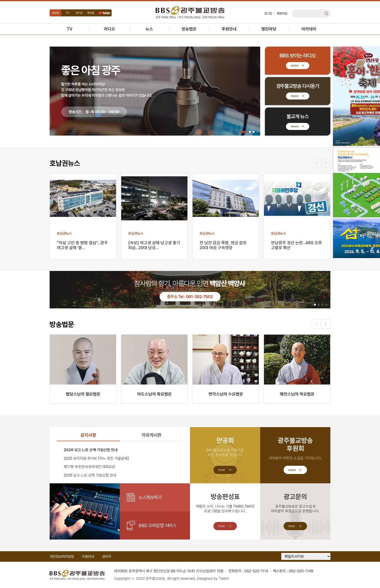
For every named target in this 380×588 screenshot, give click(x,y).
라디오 (79, 13)
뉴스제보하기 (150, 497)
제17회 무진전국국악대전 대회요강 (89, 467)
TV (67, 13)
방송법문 (189, 29)
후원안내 (229, 29)
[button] (244, 132)
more (295, 65)
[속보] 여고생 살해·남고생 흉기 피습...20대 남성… (154, 245)
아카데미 (309, 29)
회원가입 (282, 13)
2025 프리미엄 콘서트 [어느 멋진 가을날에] (96, 458)
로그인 (268, 13)
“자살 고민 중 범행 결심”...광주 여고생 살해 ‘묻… (82, 245)
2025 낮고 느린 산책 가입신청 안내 (90, 475)
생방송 (55, 13)
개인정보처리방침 (62, 557)
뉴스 (149, 29)
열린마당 (269, 29)
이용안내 (88, 557)
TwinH (224, 579)
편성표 (91, 13)
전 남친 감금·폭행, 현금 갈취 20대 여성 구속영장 (223, 245)
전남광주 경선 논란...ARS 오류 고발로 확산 (296, 245)
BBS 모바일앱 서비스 (157, 525)
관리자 (107, 557)
